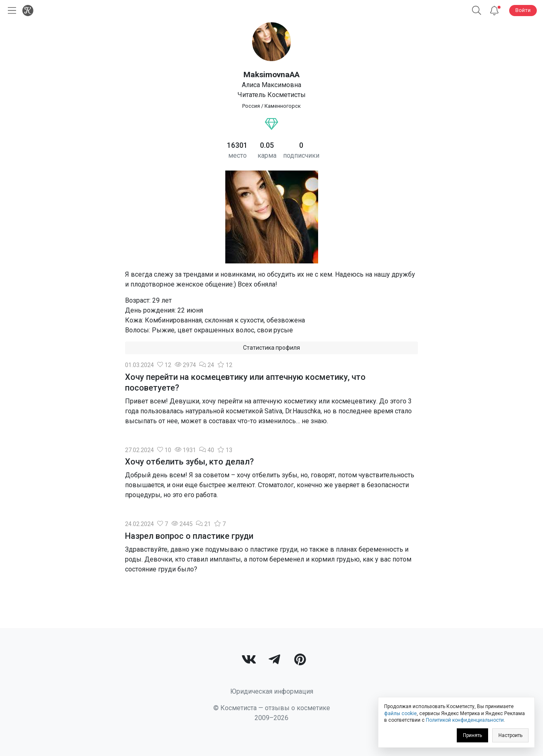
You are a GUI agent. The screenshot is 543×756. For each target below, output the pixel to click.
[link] (249, 661)
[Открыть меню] (10, 11)
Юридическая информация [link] (272, 691)
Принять (472, 735)
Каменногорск (283, 106)
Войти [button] (523, 10)
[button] (477, 11)
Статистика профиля (271, 348)
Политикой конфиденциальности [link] (465, 720)
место (237, 155)
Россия (251, 106)
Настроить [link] (510, 735)
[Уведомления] (494, 11)
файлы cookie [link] (400, 713)
